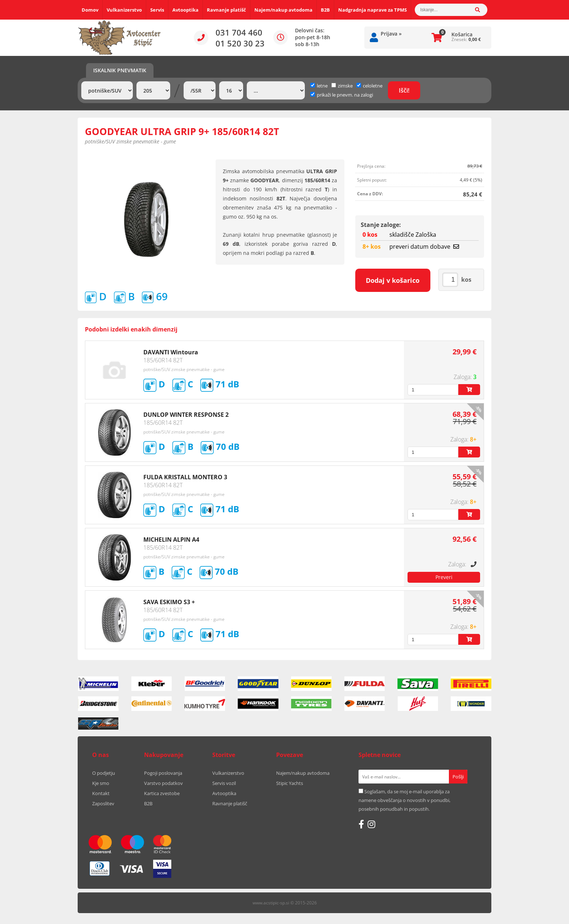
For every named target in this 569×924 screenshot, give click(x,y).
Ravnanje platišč (226, 10)
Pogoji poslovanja (163, 773)
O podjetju (104, 773)
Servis (157, 10)
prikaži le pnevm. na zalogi (345, 95)
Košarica (462, 34)
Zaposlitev (103, 803)
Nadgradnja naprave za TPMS (372, 10)
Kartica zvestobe (162, 793)
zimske (342, 86)
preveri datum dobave (424, 247)
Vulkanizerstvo (124, 10)
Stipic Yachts (290, 783)
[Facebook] (361, 824)
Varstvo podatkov (163, 783)
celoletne (369, 86)
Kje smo (101, 783)
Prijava (391, 34)
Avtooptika (185, 10)
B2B (325, 10)
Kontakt (101, 793)
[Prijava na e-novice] (458, 777)
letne (319, 86)
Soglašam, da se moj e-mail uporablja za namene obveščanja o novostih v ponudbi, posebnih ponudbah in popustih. (404, 800)
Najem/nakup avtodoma (283, 10)
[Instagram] (371, 824)
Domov (90, 10)
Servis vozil (224, 783)
